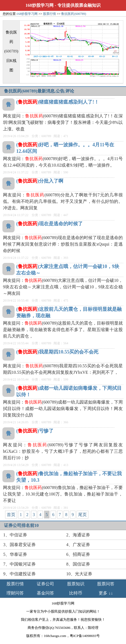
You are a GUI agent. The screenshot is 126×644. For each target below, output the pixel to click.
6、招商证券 (78, 554)
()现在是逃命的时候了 (49, 224)
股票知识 (76, 584)
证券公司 (45, 584)
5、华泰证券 (15, 554)
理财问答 (15, 593)
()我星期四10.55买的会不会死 (57, 352)
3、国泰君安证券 (19, 545)
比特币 (76, 593)
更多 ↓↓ (106, 593)
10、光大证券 (79, 574)
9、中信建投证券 (19, 574)
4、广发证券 (78, 545)
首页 (11, 515)
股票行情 (49, 14)
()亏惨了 (35, 431)
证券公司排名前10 (21, 525)
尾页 (82, 515)
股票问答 (106, 584)
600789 (11, 51)
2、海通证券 (78, 535)
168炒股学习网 (39, 5)
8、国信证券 (78, 564)
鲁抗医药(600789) (74, 14)
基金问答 (45, 593)
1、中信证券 (15, 535)
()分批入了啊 (40, 181)
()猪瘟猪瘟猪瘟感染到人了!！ (58, 102)
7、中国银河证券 (19, 564)
